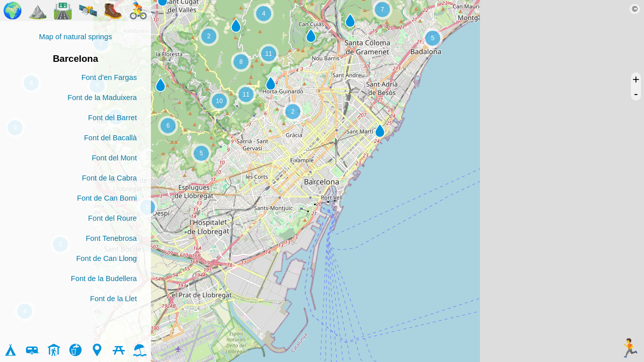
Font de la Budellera (104, 279)
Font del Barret (112, 118)
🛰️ (88, 11)
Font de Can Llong (106, 258)
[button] (271, 83)
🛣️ (63, 11)
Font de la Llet (113, 299)
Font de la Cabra (109, 178)
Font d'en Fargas (109, 77)
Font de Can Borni (107, 198)
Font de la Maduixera (102, 98)
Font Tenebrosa (111, 238)
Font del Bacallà (110, 138)
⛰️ (38, 11)
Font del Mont (114, 158)
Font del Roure (112, 218)
